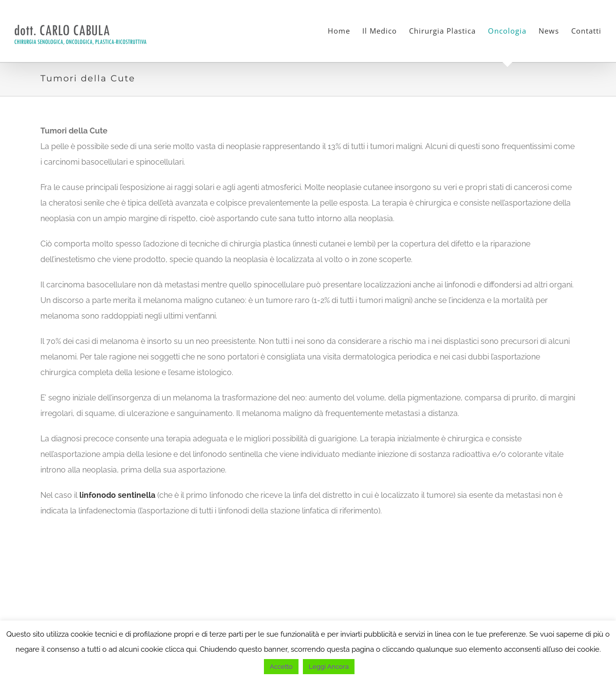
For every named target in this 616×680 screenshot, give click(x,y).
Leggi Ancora (329, 667)
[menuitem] (345, 31)
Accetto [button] (281, 667)
